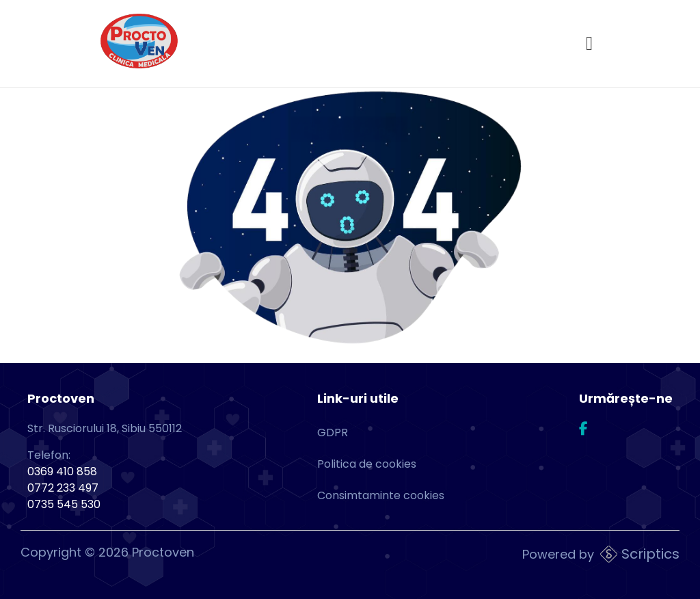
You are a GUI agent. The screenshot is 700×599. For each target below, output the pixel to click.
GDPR (333, 432)
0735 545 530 (64, 504)
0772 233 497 (63, 488)
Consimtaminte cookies (381, 495)
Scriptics (650, 554)
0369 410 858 (62, 471)
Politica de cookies (367, 464)
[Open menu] (589, 44)
